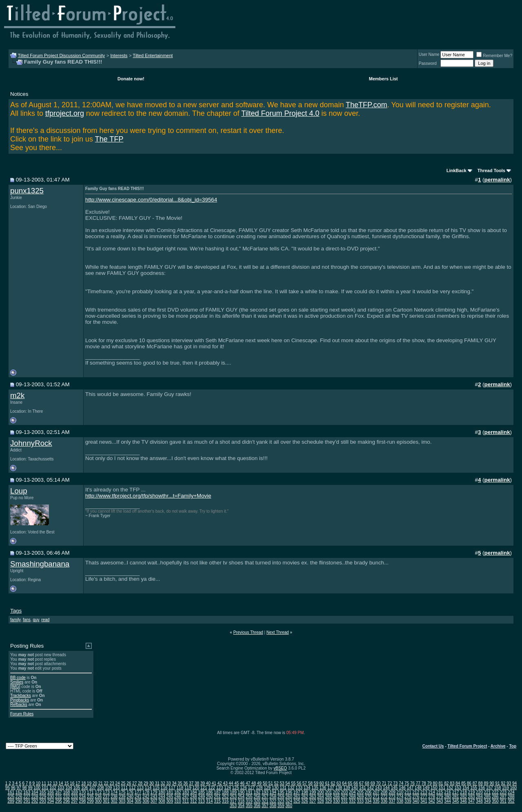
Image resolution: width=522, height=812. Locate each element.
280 (448, 797)
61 (327, 783)
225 (11, 797)
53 (282, 783)
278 (432, 797)
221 (488, 792)
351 (503, 801)
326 (305, 801)
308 (162, 801)
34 (174, 783)
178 (146, 792)
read (45, 620)
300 (98, 801)
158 (498, 788)
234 (83, 797)
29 (146, 783)
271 (376, 797)
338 (400, 801)
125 (236, 788)
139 (347, 788)
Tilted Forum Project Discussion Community (62, 55)
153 (458, 788)
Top (513, 746)
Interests (119, 55)
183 (186, 792)
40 (208, 783)
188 (225, 792)
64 (344, 783)
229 (43, 797)
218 (463, 792)
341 (424, 801)
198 (305, 792)
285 (488, 797)
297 (74, 801)
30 (152, 783)
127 (251, 788)
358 (273, 806)
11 (44, 783)
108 (101, 788)
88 (481, 783)
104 (69, 788)
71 (384, 783)
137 (331, 788)
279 (440, 797)
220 (479, 792)
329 (328, 801)
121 (204, 788)
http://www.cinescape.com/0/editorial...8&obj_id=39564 (151, 200)
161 (11, 792)
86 (469, 783)
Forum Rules (22, 714)
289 (11, 801)
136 (323, 788)
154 (466, 788)
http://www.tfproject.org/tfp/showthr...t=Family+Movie (148, 496)
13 (55, 783)
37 (191, 783)
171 (90, 792)
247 (186, 797)
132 (291, 788)
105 (77, 788)
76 (413, 783)
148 (418, 788)
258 (273, 797)
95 (8, 788)
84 (458, 783)
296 (67, 801)
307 (154, 801)
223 (503, 792)
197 (297, 792)
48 (253, 783)
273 (392, 797)
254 (241, 797)
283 (472, 797)
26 (129, 783)
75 (407, 783)
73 (395, 783)
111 (125, 788)
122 (212, 788)
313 (202, 801)
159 (505, 788)
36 (185, 783)
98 (25, 788)
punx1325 (27, 191)
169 (74, 792)
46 (242, 783)
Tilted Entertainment (153, 55)
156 (482, 788)
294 (51, 801)
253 (233, 797)
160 (513, 788)
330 (337, 801)
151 (442, 788)
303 (122, 801)
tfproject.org (65, 113)
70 (378, 783)
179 (154, 792)
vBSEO (280, 768)
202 (337, 792)
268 (353, 797)
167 (59, 792)
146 (402, 788)
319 (249, 801)
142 (370, 788)
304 (130, 801)
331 (344, 801)
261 (297, 797)
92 (503, 783)
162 (19, 792)
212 (416, 792)
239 (122, 797)
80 (435, 783)
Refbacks (19, 705)
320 (257, 801)
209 (392, 792)
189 (233, 792)
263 (313, 797)
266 (337, 797)
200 (321, 792)
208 (384, 792)
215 (440, 792)
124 (228, 788)
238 (114, 797)
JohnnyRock (31, 443)
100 (37, 788)
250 (209, 797)
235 (90, 797)
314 (209, 801)
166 (51, 792)
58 (310, 783)
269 (360, 797)
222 (495, 792)
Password (428, 63)
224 (511, 792)
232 (67, 797)
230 (51, 797)
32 (163, 783)
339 (408, 801)
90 (492, 783)
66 (356, 783)
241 (138, 797)
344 (448, 801)
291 (27, 801)
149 (426, 788)
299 (90, 801)
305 (138, 801)
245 (170, 797)
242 (146, 797)
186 (209, 792)
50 (265, 783)
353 (233, 806)
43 (225, 783)
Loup (19, 491)
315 (218, 801)
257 (265, 797)
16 (72, 783)
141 (363, 788)
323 (281, 801)
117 (172, 788)
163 (27, 792)
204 (353, 792)
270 (368, 797)
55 (293, 783)
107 (93, 788)
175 (122, 792)
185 (202, 792)
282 (463, 797)
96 (13, 788)
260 (289, 797)
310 (178, 801)
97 (19, 788)
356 (257, 806)
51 (271, 783)
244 (162, 797)
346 (463, 801)
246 (178, 797)
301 (106, 801)
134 (307, 788)
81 (441, 783)
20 (95, 783)
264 (321, 797)
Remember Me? (494, 56)
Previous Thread (248, 632)
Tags (16, 611)
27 (134, 783)
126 (244, 788)
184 (194, 792)
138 (339, 788)
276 (416, 797)
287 (503, 797)
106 (85, 788)
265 (328, 797)
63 (339, 783)
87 (475, 783)
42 (220, 783)
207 (376, 792)
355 (249, 806)
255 (249, 797)
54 (288, 783)
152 (450, 788)
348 (479, 801)
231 (59, 797)
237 (106, 797)
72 (390, 783)
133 (299, 788)
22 (106, 783)
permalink (497, 180)
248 (194, 797)
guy (36, 620)
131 (283, 788)
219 (472, 792)
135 (315, 788)
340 (416, 801)
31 (157, 783)
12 (50, 783)
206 (368, 792)
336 (384, 801)
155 (474, 788)
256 (257, 797)
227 (27, 797)
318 (241, 801)
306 (146, 801)
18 (83, 783)
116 (164, 788)
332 (353, 801)
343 (440, 801)
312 (194, 801)
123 (220, 788)
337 (392, 801)
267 (344, 797)
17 (78, 783)
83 (452, 783)
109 (109, 788)
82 (446, 783)
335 (376, 801)
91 (497, 783)
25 (123, 783)
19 (89, 783)
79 (429, 783)
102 (53, 788)
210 (400, 792)
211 (408, 792)
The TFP (109, 139)
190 (241, 792)
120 (196, 788)
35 (180, 783)
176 (130, 792)
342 (432, 801)
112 (132, 788)
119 (188, 788)
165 (43, 792)
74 (401, 783)
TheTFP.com (367, 105)
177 (138, 792)
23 (112, 783)
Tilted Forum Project (467, 746)
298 (83, 801)
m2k (17, 395)
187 (218, 792)
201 (328, 792)
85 (463, 783)
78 (424, 783)
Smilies (17, 682)
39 (202, 783)
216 (448, 792)
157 (490, 788)
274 (400, 797)
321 (265, 801)
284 (479, 797)
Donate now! (131, 79)
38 (197, 783)
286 (495, 797)
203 (344, 792)
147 (410, 788)
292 (35, 801)
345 (456, 801)
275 (408, 797)
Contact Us (433, 746)
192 (257, 792)
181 (170, 792)
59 (316, 783)
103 (61, 788)
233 (74, 797)
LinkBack (457, 170)
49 (259, 783)
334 (368, 801)
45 (237, 783)
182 (178, 792)
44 (231, 783)
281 (456, 797)
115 (156, 788)
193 (265, 792)
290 (19, 801)
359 (281, 806)
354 (241, 806)
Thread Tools (491, 170)
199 (313, 792)
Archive (498, 746)
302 (114, 801)
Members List (384, 79)
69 (373, 783)
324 (289, 801)
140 (355, 788)
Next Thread (278, 632)
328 (321, 801)
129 (267, 788)
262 (305, 797)
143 (379, 788)
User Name (429, 54)
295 (59, 801)
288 (511, 797)
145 (394, 788)
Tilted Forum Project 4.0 (280, 113)
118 (180, 788)
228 (35, 797)
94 (514, 783)
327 (313, 801)
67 (362, 783)
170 (83, 792)
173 (106, 792)
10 (38, 783)
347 (472, 801)
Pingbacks (20, 700)
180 (162, 792)
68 (367, 783)
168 (67, 792)
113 (140, 788)
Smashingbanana (40, 564)
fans (27, 620)
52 (276, 783)
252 (225, 797)
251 (218, 797)
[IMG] (15, 687)
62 (333, 783)
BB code (18, 678)
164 (35, 792)
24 (118, 783)
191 (249, 792)
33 (169, 783)
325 (297, 801)
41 (214, 783)
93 (509, 783)
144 (386, 788)
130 (275, 788)
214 (432, 792)
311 (186, 801)
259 (281, 797)
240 (130, 797)
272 (384, 797)
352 (511, 801)
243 (154, 797)
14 (61, 783)
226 (19, 797)
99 (30, 788)
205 (360, 792)
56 (299, 783)
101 (45, 788)
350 (495, 801)
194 (273, 792)
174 (114, 792)
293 (43, 801)
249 (202, 797)
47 (248, 783)
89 (486, 783)
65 (350, 783)
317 (233, 801)
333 (360, 801)
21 (101, 783)
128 (259, 788)
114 (148, 788)
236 (98, 797)
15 (66, 783)
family (15, 620)
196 (289, 792)
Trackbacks (21, 696)
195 (281, 792)
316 (225, 801)
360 (289, 806)
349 (488, 801)
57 (305, 783)
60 (322, 783)
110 (116, 788)
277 (424, 797)
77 (418, 783)
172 (98, 792)
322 (273, 801)
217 (456, 792)
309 (170, 801)
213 (424, 792)
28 (140, 783)
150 (434, 788)
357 (265, 806)
